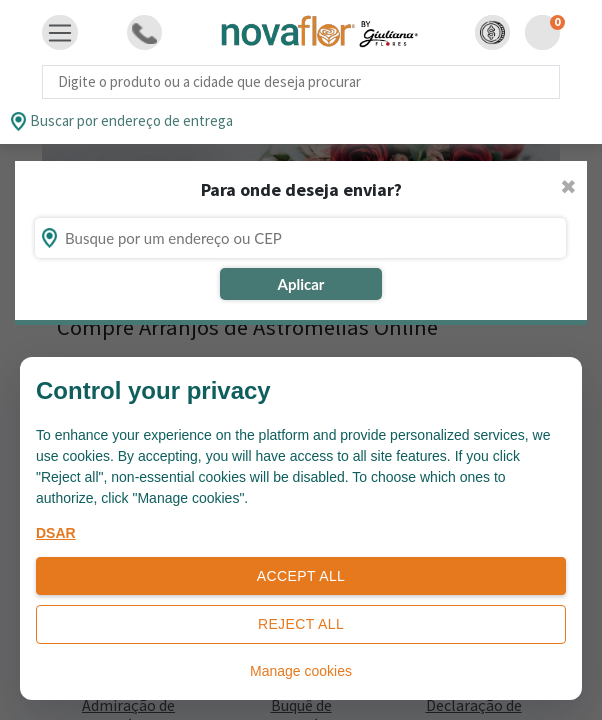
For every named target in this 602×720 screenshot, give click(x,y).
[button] (492, 32)
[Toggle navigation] (60, 33)
